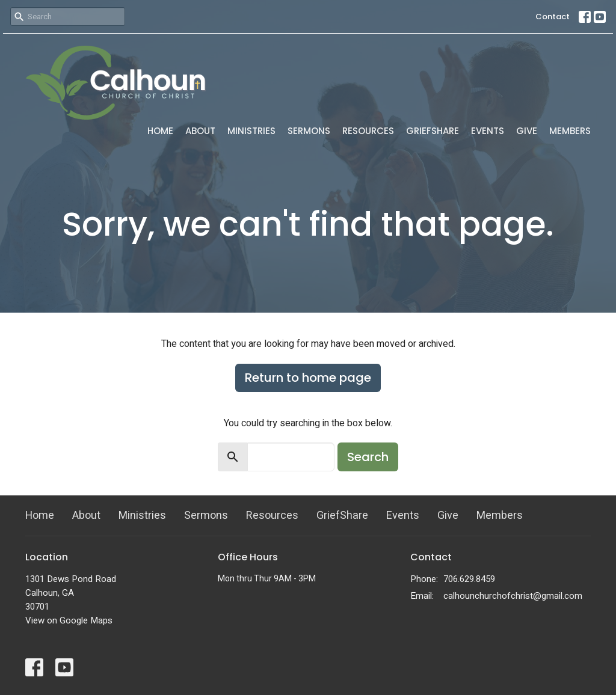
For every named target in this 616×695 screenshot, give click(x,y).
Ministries (251, 131)
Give (527, 131)
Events (488, 131)
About (200, 131)
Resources (368, 131)
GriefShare (433, 131)
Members (570, 131)
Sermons (309, 131)
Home (160, 131)
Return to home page (308, 378)
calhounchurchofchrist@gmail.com (513, 596)
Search (368, 457)
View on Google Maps (69, 620)
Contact (553, 17)
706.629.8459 (469, 579)
